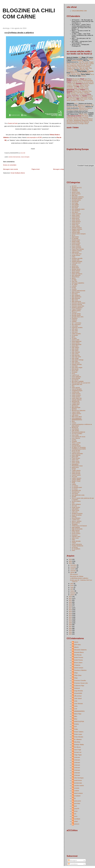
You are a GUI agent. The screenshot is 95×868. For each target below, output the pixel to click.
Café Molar (80, 93)
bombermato (78, 783)
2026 (70, 559)
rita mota (74, 477)
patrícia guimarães (77, 454)
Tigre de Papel (84, 68)
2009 (70, 623)
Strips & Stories (84, 85)
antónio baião (76, 232)
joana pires (75, 346)
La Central (82, 94)
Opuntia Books (76, 446)
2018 (70, 606)
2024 (70, 563)
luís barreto (75, 380)
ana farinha (75, 206)
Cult (80, 62)
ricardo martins (76, 475)
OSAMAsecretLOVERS (79, 449)
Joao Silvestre (79, 704)
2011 (70, 619)
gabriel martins (76, 311)
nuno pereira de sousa (79, 437)
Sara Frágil (78, 750)
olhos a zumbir (76, 443)
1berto (76, 642)
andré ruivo (75, 225)
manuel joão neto (77, 384)
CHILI (74, 257)
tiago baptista (76, 527)
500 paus (75, 189)
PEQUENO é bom (77, 466)
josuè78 (77, 809)
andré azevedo (76, 214)
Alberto (77, 647)
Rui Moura (78, 747)
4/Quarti (82, 87)
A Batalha (75, 191)
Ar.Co (74, 235)
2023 (70, 597)
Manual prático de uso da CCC (81, 383)
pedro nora (75, 460)
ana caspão (75, 205)
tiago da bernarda (77, 529)
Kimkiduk (75, 372)
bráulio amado (76, 243)
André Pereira (79, 660)
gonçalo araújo (76, 314)
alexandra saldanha (78, 197)
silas (73, 503)
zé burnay (75, 547)
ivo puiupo (75, 335)
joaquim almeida (77, 364)
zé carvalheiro (76, 549)
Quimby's (74, 100)
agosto (73, 573)
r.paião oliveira (76, 470)
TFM (75, 87)
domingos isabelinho (78, 283)
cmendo (77, 788)
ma (75, 814)
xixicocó (77, 824)
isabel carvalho (76, 334)
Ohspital (74, 441)
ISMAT (81, 114)
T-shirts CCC (76, 520)
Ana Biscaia (78, 655)
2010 (70, 621)
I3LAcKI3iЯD (78, 693)
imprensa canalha (77, 328)
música (74, 423)
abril (72, 589)
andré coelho (76, 215)
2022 (70, 599)
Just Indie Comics (83, 88)
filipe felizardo (76, 298)
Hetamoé (77, 688)
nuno (76, 816)
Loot (76, 709)
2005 (70, 630)
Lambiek (77, 90)
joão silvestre (76, 363)
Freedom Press (71, 99)
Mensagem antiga (59, 169)
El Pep (74, 288)
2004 (70, 632)
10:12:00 (23, 153)
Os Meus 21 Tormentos (79, 447)
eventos (74, 289)
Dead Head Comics (86, 97)
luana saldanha (76, 377)
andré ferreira (76, 217)
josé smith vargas (77, 367)
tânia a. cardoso (77, 521)
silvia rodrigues (76, 504)
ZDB (76, 71)
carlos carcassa (77, 248)
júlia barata (75, 369)
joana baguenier (77, 341)
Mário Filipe (78, 714)
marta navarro (76, 397)
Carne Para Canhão (78, 249)
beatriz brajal (76, 241)
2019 (70, 604)
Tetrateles (75, 524)
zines (73, 550)
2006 (70, 628)
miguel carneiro (76, 414)
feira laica (75, 294)
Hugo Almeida (79, 691)
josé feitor (75, 366)
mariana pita (76, 392)
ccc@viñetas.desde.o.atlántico (19, 33)
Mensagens (72, 860)
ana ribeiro (75, 212)
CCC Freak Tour (77, 254)
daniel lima (75, 266)
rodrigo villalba (76, 480)
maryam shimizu (77, 400)
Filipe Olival (78, 675)
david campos (76, 271)
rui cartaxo (75, 486)
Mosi (73, 421)
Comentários (73, 864)
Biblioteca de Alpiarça (86, 108)
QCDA (74, 469)
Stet (77, 68)
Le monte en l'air (88, 82)
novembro (74, 567)
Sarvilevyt (75, 80)
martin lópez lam (77, 398)
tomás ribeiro (76, 532)
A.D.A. (87, 90)
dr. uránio (75, 284)
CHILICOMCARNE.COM (79, 11)
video (73, 540)
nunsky (74, 440)
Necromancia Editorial (78, 432)
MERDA (74, 409)
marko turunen (76, 394)
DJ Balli (74, 280)
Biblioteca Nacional (72, 110)
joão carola (75, 349)
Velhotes (83, 76)
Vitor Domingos (79, 778)
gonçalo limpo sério (78, 317)
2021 (70, 600)
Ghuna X (75, 312)
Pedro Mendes (79, 737)
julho (72, 584)
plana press (75, 467)
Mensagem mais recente (11, 169)
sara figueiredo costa (78, 495)
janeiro (73, 595)
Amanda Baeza (79, 652)
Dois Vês (75, 281)
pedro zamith (76, 463)
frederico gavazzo (77, 308)
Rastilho (91, 59)
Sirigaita (69, 68)
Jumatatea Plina (87, 91)
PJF (76, 727)
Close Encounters (74, 97)
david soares (76, 272)
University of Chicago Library (80, 123)
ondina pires (76, 444)
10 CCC (74, 186)
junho (72, 585)
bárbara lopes (76, 240)
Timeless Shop (71, 84)
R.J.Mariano (78, 739)
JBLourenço (78, 696)
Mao (73, 386)
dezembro (74, 565)
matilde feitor (76, 404)
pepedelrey (75, 464)
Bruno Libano (78, 663)
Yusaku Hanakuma (77, 546)
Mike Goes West (77, 417)
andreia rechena (77, 228)
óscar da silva (76, 450)
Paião (76, 729)
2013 (70, 615)
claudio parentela (77, 261)
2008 (70, 625)
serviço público (76, 501)
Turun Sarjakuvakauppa (85, 80)
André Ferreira (79, 657)
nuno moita (75, 435)
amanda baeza (76, 200)
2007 (70, 627)
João (76, 701)
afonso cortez (76, 192)
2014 (70, 614)
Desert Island (83, 99)
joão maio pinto (76, 357)
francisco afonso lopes (79, 303)
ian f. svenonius (77, 323)
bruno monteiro (76, 246)
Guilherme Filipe (79, 686)
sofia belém (75, 509)
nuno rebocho (76, 438)
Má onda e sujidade (78, 381)
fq (75, 798)
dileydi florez (76, 277)
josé (76, 806)
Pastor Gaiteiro (79, 732)
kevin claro (75, 371)
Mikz (76, 716)
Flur (83, 62)
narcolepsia (75, 429)
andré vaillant (76, 226)
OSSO (86, 114)
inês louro (75, 332)
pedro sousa (76, 461)
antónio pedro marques (79, 234)
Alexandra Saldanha (80, 650)
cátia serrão (75, 252)
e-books (74, 286)
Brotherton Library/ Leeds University (77, 117)
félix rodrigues (76, 295)
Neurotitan (76, 85)
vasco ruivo (75, 538)
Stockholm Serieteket (73, 122)
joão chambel (76, 352)
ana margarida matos (78, 209)
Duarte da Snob (13, 123)
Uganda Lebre (76, 537)
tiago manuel (76, 530)
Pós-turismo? (74, 574)
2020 (70, 602)
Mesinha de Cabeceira (79, 410)
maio (72, 587)
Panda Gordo (76, 452)
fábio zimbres (76, 292)
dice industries (76, 275)
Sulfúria (74, 517)
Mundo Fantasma (85, 73)
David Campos (79, 668)
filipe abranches (77, 297)
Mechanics (75, 406)
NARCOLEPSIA (79, 721)
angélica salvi (76, 231)
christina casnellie (77, 258)
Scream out (78, 752)
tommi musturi (76, 533)
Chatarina (77, 665)
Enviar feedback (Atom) (18, 173)
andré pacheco (76, 221)
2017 (70, 608)
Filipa (76, 673)
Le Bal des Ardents (77, 82)
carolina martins (79, 786)
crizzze (74, 264)
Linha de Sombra (83, 64)
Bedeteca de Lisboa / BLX (86, 105)
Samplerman (76, 492)
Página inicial (36, 169)
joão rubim (75, 361)
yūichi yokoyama (77, 544)
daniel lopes (75, 268)
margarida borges (77, 391)
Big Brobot (85, 84)
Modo (76, 88)
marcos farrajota (25, 157)
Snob (74, 68)
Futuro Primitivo (77, 309)
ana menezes (76, 211)
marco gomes (76, 387)
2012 (70, 617)
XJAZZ (74, 543)
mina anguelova (77, 418)
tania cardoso (76, 523)
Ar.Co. (76, 103)
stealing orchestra (77, 513)
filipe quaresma (76, 301)
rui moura (75, 489)
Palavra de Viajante (84, 67)
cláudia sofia (76, 260)
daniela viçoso (76, 269)
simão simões (76, 507)
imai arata (75, 326)
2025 (70, 561)
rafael (76, 821)
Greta (87, 62)
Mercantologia (76, 407)
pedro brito (75, 457)
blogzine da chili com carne (29, 14)
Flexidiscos (75, 94)
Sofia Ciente (76, 510)
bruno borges (76, 245)
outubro (73, 569)
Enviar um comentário (10, 165)
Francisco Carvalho (80, 680)
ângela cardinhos (77, 229)
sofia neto (75, 512)
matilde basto (76, 403)
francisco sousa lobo (78, 306)
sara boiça (75, 493)
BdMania (80, 60)
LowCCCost (75, 375)
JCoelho (74, 338)
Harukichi (75, 318)
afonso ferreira (76, 194)
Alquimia (74, 60)
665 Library (85, 116)
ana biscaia (75, 201)
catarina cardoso (77, 251)
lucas (76, 811)
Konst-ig (90, 96)
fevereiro (73, 593)
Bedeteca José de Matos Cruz (76, 107)
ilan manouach (76, 324)
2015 (70, 612)
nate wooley (75, 430)
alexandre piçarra (77, 198)
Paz (81, 96)
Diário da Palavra (77, 274)
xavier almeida (76, 541)
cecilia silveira (76, 255)
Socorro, (74, 74)
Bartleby (73, 93)
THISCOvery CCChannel (79, 526)
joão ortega (75, 358)
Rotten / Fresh (76, 481)
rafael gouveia (76, 474)
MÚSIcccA (75, 427)
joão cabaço (76, 347)
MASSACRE (76, 401)
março (72, 591)
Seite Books (81, 100)
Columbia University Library (75, 119)
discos (74, 278)
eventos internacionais (14, 157)
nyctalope (77, 819)
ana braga (75, 203)
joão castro (75, 351)
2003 (70, 634)
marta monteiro (76, 395)
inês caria (75, 329)
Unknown (77, 757)
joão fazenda (76, 355)
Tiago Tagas (78, 755)
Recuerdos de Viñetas (77, 576)
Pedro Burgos (76, 458)
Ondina (77, 724)
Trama (69, 74)
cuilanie (77, 791)
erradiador (77, 796)
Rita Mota (77, 742)
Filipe (76, 678)
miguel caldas (76, 412)
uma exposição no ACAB (34, 137)
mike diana (75, 415)
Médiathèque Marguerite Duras (83, 120)
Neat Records (81, 65)
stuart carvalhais (77, 515)
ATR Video (78, 645)
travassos (75, 535)
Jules (76, 706)
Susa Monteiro (76, 518)
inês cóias (75, 331)
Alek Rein (75, 195)
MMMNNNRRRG (77, 420)
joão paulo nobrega (78, 360)
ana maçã (75, 208)
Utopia (79, 74)
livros (73, 374)
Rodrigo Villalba (79, 745)
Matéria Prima (75, 73)
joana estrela (76, 343)
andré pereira (76, 223)
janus (73, 337)
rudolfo (74, 484)
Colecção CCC (76, 263)
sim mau (74, 506)
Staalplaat (70, 87)
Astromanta (75, 237)
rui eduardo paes (77, 487)
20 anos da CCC (77, 188)
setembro (73, 571)
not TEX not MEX (77, 434)
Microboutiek (76, 79)
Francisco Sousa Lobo (81, 683)
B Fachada (75, 238)
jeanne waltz (76, 340)
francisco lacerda (77, 304)
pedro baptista (76, 455)
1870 (80, 57)
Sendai (74, 497)
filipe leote (75, 300)
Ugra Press (88, 79)
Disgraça (82, 70)
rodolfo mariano (77, 478)
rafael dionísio (76, 472)
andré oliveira (76, 220)
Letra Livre (74, 64)
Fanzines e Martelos (80, 670)
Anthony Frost (77, 91)
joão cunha (75, 354)
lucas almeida (76, 378)
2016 (70, 610)
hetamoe (74, 320)
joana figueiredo (77, 344)
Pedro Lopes (78, 734)
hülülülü (74, 321)
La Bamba (90, 71)
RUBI (73, 483)
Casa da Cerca (83, 110)
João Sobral (78, 698)
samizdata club (76, 490)
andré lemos (76, 218)
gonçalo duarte (76, 315)
